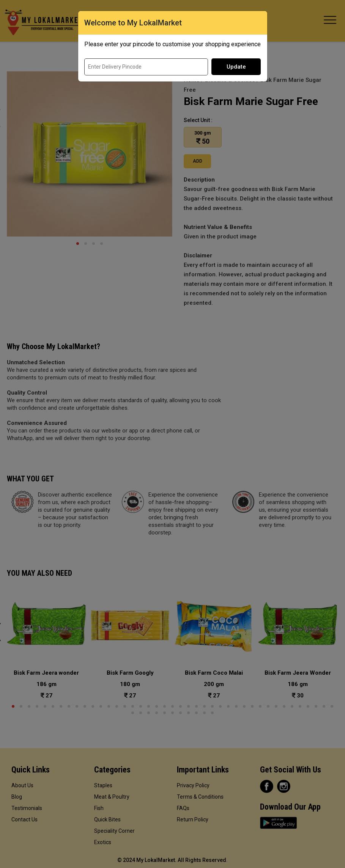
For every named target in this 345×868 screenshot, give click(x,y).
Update (236, 67)
